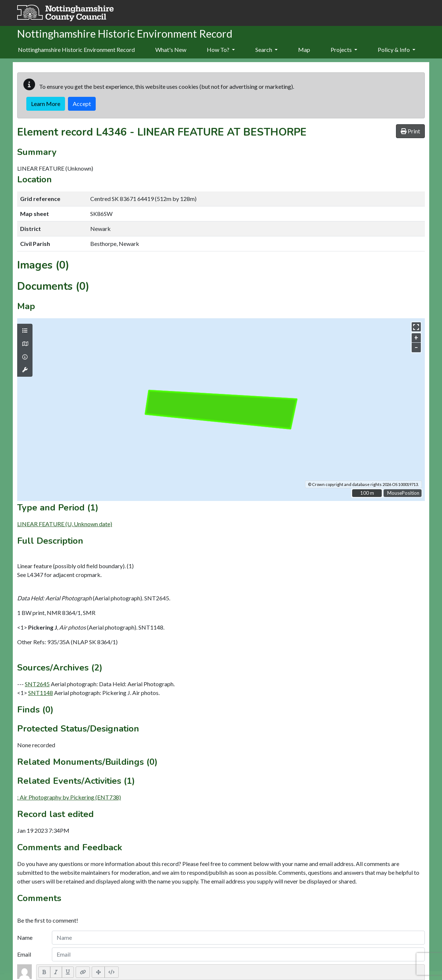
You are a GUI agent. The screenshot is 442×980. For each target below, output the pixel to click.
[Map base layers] (25, 344)
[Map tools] (25, 370)
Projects (344, 50)
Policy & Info (397, 50)
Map (304, 50)
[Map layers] (25, 331)
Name (25, 937)
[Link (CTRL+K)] (83, 972)
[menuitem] (171, 50)
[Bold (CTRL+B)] (44, 972)
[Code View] (112, 972)
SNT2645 (37, 684)
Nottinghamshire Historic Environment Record (76, 50)
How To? (221, 50)
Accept (82, 104)
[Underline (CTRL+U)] (68, 972)
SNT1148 (41, 693)
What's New (171, 50)
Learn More (46, 104)
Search (266, 50)
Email (24, 954)
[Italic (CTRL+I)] (56, 972)
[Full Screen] (98, 972)
